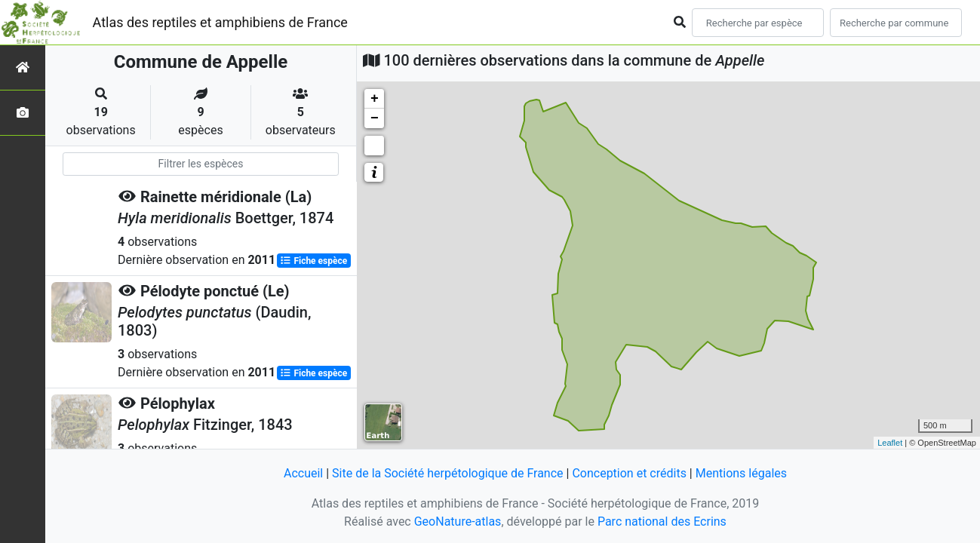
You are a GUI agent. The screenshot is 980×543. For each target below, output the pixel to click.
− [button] (375, 118)
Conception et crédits (629, 473)
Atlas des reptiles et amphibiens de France (220, 22)
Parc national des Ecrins (662, 522)
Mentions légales (741, 473)
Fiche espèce (313, 261)
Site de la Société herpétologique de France (447, 473)
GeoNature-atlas (458, 522)
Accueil (303, 473)
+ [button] (375, 99)
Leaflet (890, 443)
